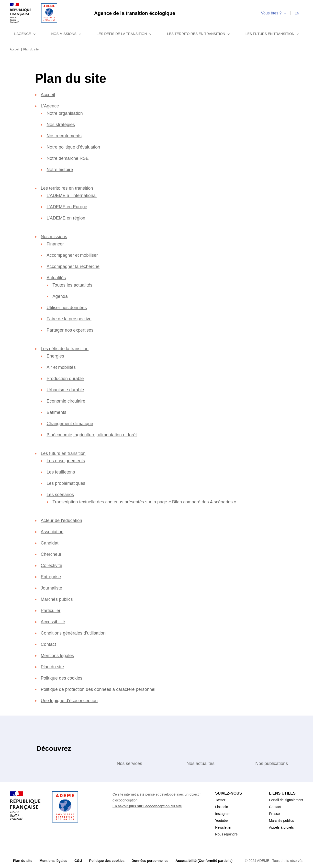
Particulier (52, 610)
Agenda (61, 296)
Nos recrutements (66, 135)
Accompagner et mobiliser (75, 255)
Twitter (221, 799)
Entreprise (52, 576)
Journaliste (52, 587)
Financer (56, 243)
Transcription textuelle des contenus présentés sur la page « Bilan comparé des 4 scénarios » (151, 501)
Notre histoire (62, 169)
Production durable (67, 378)
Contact (50, 644)
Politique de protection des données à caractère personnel (103, 689)
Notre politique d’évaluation (77, 146)
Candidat (51, 542)
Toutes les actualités (74, 284)
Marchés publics (58, 599)
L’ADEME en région (66, 217)
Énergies (55, 355)
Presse (271, 813)
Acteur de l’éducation (64, 520)
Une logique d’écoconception (73, 700)
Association (53, 531)
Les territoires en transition (199, 33)
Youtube (222, 820)
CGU (77, 860)
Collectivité (53, 565)
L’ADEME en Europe (67, 206)
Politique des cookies (63, 677)
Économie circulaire (68, 400)
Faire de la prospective (71, 318)
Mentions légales (59, 655)
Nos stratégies (62, 124)
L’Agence (25, 33)
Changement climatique (73, 423)
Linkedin (222, 806)
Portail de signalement (284, 799)
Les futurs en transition (273, 33)
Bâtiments (58, 412)
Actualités (58, 277)
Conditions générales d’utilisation (77, 632)
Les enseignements (67, 460)
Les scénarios (61, 494)
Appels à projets (279, 827)
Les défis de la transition (125, 33)
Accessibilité (54, 621)
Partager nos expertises (71, 330)
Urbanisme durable (67, 389)
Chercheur (52, 554)
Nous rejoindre (228, 834)
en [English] (297, 13)
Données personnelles (148, 860)
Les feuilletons (62, 471)
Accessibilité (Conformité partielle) (203, 860)
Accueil (15, 49)
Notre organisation (67, 113)
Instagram (224, 813)
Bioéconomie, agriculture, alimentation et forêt (97, 434)
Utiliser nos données (68, 307)
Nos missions (67, 33)
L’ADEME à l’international (74, 195)
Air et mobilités (63, 367)
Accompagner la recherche (75, 266)
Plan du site (53, 666)
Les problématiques (68, 483)
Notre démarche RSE (69, 158)
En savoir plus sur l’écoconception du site (147, 806)
